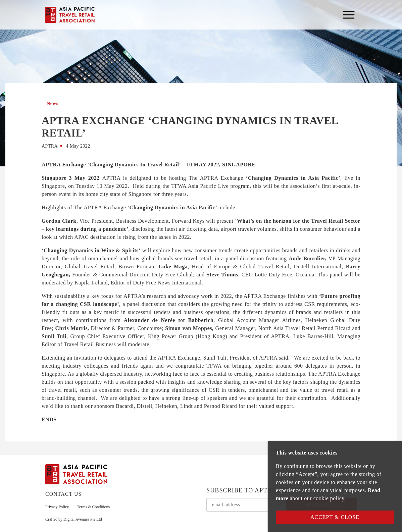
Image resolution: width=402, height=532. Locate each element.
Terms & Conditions (93, 507)
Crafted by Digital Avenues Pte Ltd (74, 519)
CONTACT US (63, 494)
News (53, 103)
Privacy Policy (57, 507)
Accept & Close (335, 517)
